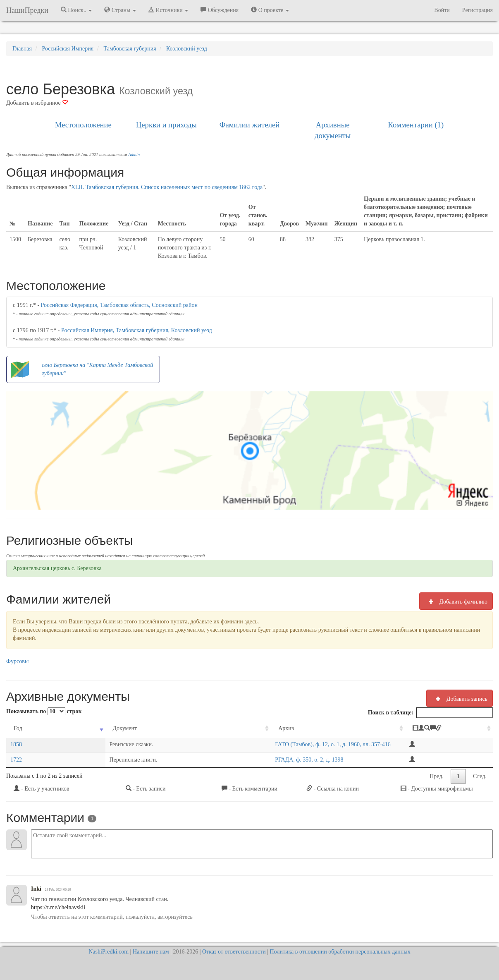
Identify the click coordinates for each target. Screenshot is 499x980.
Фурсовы (17, 661)
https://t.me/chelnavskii (58, 907)
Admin (134, 155)
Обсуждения (220, 10)
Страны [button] (120, 10)
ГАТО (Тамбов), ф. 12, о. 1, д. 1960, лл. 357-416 (219, 744)
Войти (442, 10)
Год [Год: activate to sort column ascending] (18, 728)
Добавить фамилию (456, 601)
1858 (16, 744)
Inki (36, 889)
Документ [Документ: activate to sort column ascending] (73, 728)
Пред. (437, 776)
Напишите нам (151, 952)
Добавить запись (460, 699)
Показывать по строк (44, 711)
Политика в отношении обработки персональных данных (340, 952)
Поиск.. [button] (76, 10)
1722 (16, 760)
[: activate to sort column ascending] (449, 729)
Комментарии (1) (416, 125)
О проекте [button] (270, 10)
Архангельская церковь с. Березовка (57, 568)
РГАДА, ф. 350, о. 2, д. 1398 (195, 760)
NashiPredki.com (109, 952)
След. (480, 776)
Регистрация (478, 10)
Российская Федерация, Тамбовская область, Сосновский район (119, 305)
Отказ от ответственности (234, 952)
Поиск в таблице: (430, 713)
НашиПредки (27, 10)
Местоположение (83, 125)
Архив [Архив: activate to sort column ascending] (172, 728)
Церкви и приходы (166, 125)
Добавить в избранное (37, 103)
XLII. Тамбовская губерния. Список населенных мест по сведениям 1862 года (167, 187)
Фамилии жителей (250, 125)
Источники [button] (168, 10)
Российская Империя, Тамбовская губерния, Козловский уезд (137, 330)
